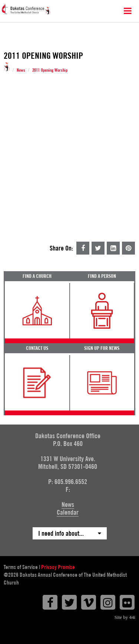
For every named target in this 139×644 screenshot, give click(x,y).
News (21, 70)
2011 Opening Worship (50, 70)
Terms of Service (21, 567)
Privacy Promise (58, 567)
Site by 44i (125, 617)
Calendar (68, 512)
